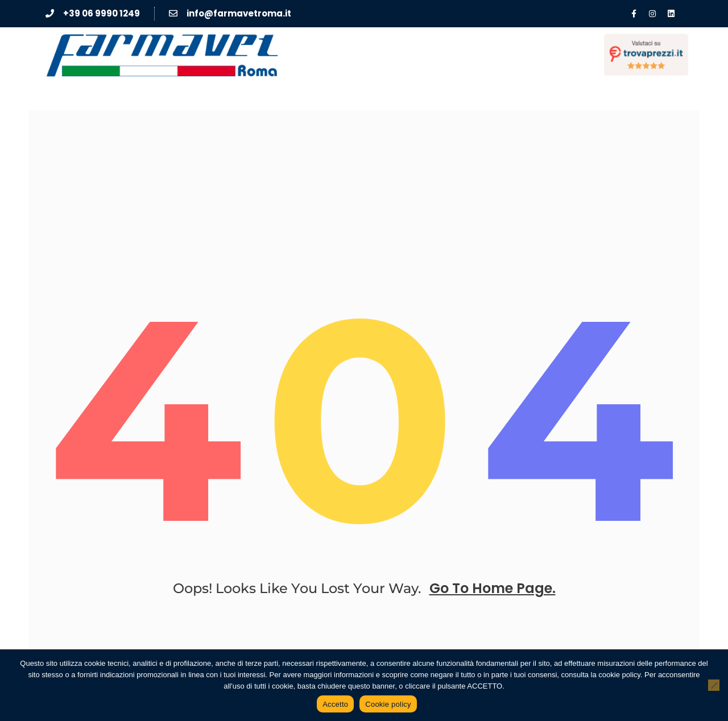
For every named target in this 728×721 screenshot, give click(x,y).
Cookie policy (388, 704)
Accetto (335, 704)
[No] (714, 685)
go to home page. (493, 588)
